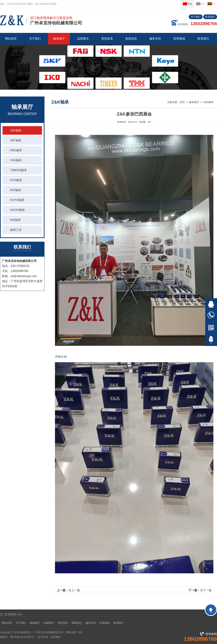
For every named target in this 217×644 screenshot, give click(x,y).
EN (200, 4)
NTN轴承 (16, 180)
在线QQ (211, 304)
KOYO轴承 (17, 200)
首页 (182, 102)
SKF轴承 (16, 140)
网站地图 (71, 632)
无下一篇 (206, 590)
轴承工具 (16, 230)
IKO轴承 (16, 190)
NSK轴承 (16, 150)
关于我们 (196, 17)
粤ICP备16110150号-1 (23, 637)
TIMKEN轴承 (18, 170)
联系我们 (210, 17)
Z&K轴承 (16, 130)
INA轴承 (15, 220)
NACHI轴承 (18, 210)
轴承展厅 (194, 102)
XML (80, 632)
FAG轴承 (16, 160)
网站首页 (11, 39)
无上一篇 (74, 590)
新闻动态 (77, 623)
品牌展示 (49, 623)
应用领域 (105, 623)
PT (212, 4)
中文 (188, 4)
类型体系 (63, 623)
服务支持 (91, 623)
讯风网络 (56, 637)
